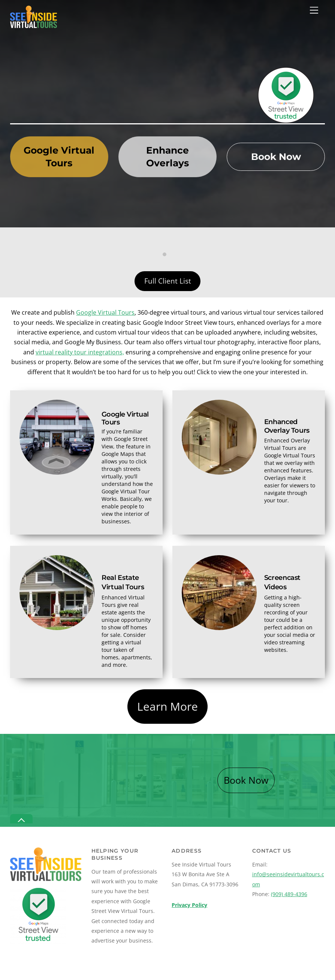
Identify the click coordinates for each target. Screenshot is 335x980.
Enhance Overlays (167, 157)
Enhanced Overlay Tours (287, 426)
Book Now (276, 157)
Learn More (167, 706)
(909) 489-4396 (289, 894)
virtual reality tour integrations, (80, 352)
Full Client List (168, 281)
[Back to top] (21, 819)
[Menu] (314, 10)
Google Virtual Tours (59, 157)
